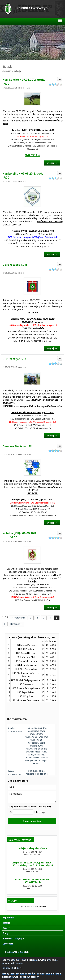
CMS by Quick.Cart (12, 968)
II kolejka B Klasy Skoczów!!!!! (32, 848)
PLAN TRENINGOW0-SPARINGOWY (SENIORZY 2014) (32, 881)
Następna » (16, 624)
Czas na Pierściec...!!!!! (18, 446)
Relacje (17, 71)
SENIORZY (6, 71)
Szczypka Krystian (37, 960)
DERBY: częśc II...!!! (15, 265)
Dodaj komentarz (32, 821)
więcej (50, 163)
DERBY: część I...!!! (14, 359)
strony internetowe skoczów (18, 974)
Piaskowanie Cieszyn (17, 952)
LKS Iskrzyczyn (32, 8)
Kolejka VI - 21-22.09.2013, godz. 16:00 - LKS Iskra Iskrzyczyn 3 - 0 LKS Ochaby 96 (32, 864)
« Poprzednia (18, 618)
